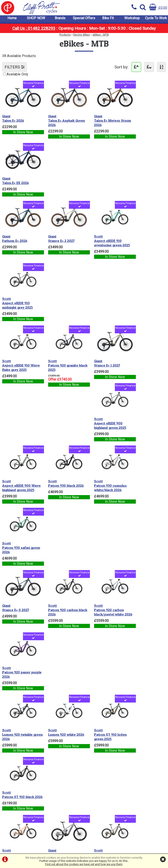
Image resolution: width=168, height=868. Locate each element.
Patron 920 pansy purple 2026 (142, 364)
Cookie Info (13, 763)
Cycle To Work (156, 20)
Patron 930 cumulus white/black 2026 (102, 301)
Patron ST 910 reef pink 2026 (21, 487)
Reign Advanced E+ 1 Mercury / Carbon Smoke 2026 (103, 549)
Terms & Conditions (19, 754)
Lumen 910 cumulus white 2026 (60, 547)
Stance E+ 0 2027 (16, 362)
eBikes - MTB (101, 36)
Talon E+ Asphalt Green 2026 (63, 119)
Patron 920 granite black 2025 (59, 238)
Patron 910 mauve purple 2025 (143, 487)
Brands (60, 20)
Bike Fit (108, 20)
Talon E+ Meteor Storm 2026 (105, 119)
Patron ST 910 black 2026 (144, 428)
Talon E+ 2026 (13, 117)
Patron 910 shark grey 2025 (20, 547)
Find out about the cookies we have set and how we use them (84, 864)
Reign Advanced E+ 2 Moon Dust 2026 (61, 487)
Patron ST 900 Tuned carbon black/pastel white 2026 (61, 676)
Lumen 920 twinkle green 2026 (17, 428)
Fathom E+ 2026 (15, 176)
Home (12, 20)
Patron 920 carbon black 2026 (59, 364)
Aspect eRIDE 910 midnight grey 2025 (143, 179)
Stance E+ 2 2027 (57, 176)
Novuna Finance (30, 87)
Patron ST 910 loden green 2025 (102, 428)
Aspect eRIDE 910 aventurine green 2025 (104, 179)
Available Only (17, 76)
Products (65, 36)
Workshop (132, 20)
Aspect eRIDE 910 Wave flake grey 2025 (21, 238)
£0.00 (158, 8)
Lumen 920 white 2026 (62, 426)
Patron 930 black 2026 (62, 298)
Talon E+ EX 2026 (142, 117)
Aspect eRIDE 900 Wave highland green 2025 (19, 303)
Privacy (10, 759)
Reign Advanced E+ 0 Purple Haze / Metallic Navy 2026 (146, 613)
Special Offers (84, 20)
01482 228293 (57, 791)
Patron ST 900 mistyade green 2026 (61, 611)
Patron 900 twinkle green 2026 (144, 547)
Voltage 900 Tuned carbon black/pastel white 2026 (102, 613)
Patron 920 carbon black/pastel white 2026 (101, 367)
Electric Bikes (82, 36)
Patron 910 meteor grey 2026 (101, 487)
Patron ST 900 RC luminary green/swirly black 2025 (20, 613)
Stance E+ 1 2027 (99, 236)
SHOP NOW (36, 20)
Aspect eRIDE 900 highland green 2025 (144, 238)
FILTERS (15, 69)
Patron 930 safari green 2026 (142, 301)
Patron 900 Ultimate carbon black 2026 (18, 674)
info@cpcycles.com (60, 803)
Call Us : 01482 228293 (34, 30)
